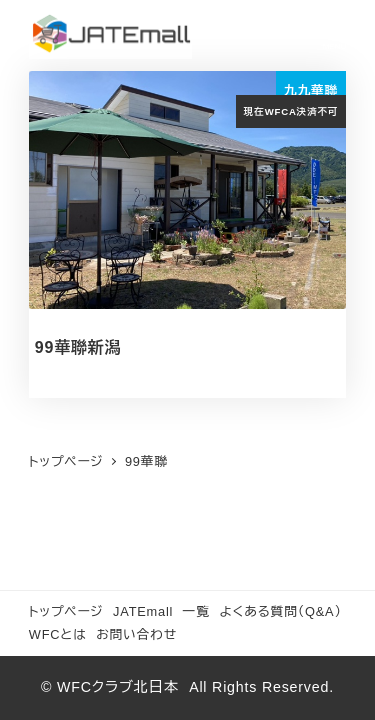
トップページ (66, 611)
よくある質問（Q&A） (280, 611)
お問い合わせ (136, 634)
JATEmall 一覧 (161, 611)
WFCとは (58, 634)
